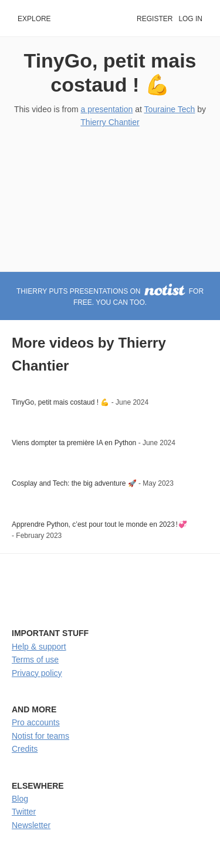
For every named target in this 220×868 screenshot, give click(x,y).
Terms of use (35, 660)
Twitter (24, 812)
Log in (190, 19)
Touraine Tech (169, 109)
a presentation (107, 109)
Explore (34, 19)
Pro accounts (36, 722)
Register (155, 19)
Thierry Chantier (110, 122)
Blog (20, 799)
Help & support (39, 647)
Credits (25, 749)
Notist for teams (40, 736)
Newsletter (31, 825)
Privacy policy (37, 673)
